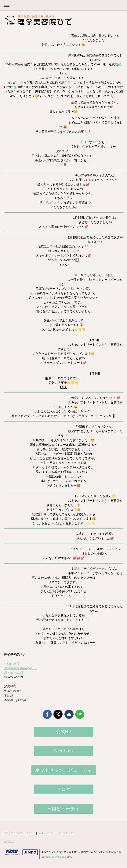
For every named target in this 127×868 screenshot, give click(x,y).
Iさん (64, 387)
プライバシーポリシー (23, 833)
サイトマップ (65, 833)
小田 (63, 165)
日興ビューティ (63, 809)
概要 (6, 833)
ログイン (9, 841)
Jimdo (21, 852)
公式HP (64, 732)
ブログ (64, 789)
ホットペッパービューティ (63, 770)
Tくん (63, 73)
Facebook (64, 751)
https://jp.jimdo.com (56, 857)
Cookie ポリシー (47, 833)
